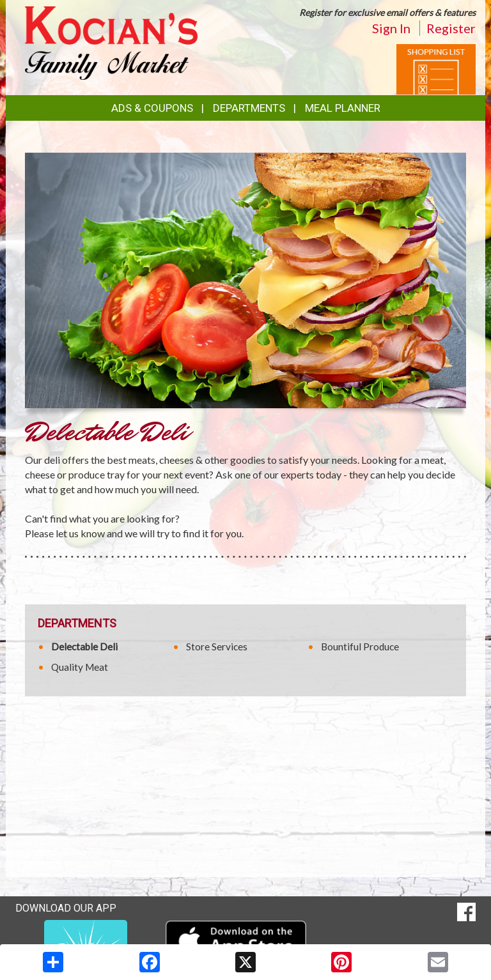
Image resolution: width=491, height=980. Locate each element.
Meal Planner (343, 108)
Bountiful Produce (360, 647)
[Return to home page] (111, 42)
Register (451, 28)
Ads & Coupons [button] (152, 108)
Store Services (217, 647)
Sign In (391, 28)
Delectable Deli (84, 647)
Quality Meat (80, 667)
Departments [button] (249, 108)
